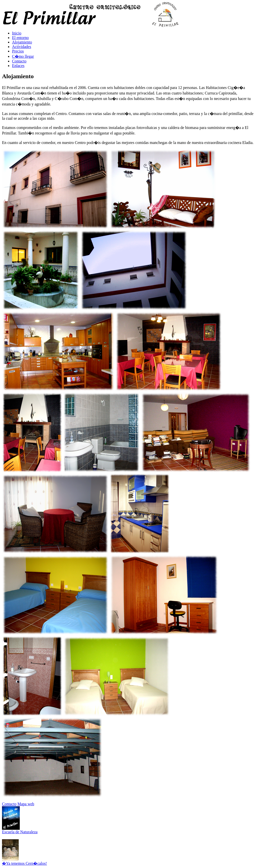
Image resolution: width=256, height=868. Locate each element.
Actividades (21, 47)
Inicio (17, 33)
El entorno (20, 38)
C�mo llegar (23, 56)
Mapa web (26, 804)
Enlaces (18, 66)
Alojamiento (22, 42)
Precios (18, 51)
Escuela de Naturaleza (20, 832)
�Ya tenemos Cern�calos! (24, 863)
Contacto (19, 61)
